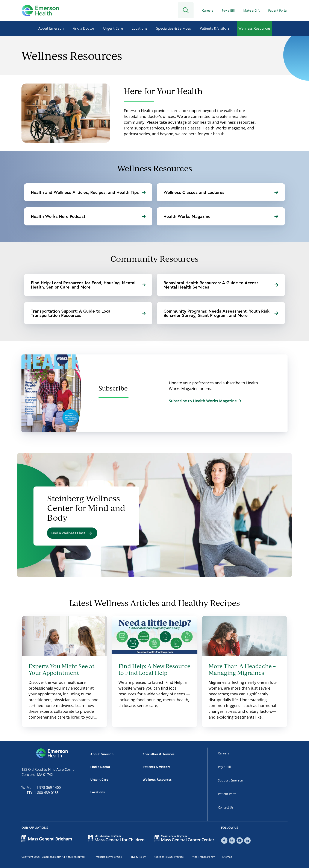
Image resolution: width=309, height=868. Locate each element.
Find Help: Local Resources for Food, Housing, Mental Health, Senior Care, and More (88, 285)
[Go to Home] (40, 10)
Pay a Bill (228, 10)
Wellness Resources (254, 28)
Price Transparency (203, 857)
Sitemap (227, 857)
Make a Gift (251, 10)
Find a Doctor (83, 28)
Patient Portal (278, 10)
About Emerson (51, 28)
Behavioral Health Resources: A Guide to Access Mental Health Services (221, 285)
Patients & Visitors (215, 28)
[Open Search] (189, 10)
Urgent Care (113, 28)
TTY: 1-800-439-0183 (43, 793)
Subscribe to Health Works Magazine (205, 401)
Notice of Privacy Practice (169, 857)
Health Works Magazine (221, 216)
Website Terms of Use (109, 857)
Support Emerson (231, 780)
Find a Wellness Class (72, 533)
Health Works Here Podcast (88, 216)
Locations (140, 28)
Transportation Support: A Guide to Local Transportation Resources (88, 313)
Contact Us (226, 807)
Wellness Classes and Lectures (221, 192)
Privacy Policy (138, 857)
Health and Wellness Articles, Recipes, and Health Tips (88, 192)
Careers (208, 10)
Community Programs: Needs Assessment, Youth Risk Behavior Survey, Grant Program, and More (221, 313)
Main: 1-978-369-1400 (44, 787)
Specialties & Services (174, 28)
